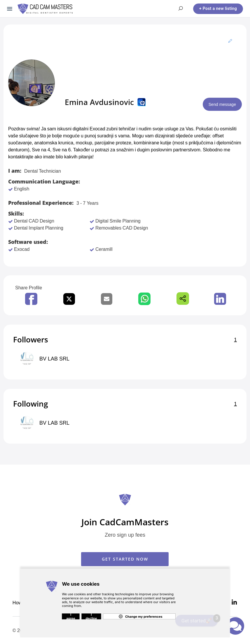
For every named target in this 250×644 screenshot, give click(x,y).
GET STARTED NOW (125, 559)
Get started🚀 (200, 619)
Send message (221, 104)
